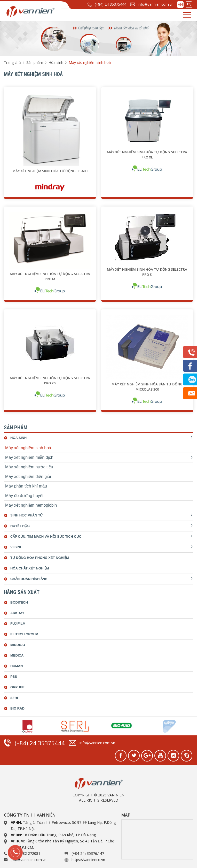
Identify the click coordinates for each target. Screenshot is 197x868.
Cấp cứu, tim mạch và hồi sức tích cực (46, 536)
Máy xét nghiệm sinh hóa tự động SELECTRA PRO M (50, 276)
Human (17, 666)
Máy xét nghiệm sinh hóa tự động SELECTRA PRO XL (147, 155)
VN (180, 5)
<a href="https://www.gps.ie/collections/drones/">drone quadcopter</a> (157, 839)
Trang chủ (12, 62)
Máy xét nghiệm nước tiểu (29, 467)
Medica (17, 655)
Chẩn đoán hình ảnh (29, 579)
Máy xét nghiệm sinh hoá (28, 448)
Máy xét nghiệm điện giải (28, 477)
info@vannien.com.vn (156, 4)
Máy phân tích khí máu (26, 486)
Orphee (17, 687)
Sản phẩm (35, 62)
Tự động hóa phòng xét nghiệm (40, 558)
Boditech (19, 602)
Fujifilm (18, 624)
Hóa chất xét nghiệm (30, 568)
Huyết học (20, 526)
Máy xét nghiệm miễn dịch (29, 457)
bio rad (17, 708)
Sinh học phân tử (26, 515)
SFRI (14, 698)
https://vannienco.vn (88, 860)
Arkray (17, 613)
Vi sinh (16, 547)
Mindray (18, 645)
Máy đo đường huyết (24, 496)
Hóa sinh (56, 62)
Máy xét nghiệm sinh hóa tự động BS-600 (50, 171)
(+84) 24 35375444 (111, 4)
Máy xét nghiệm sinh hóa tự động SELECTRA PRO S (147, 272)
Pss (14, 677)
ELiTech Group (24, 634)
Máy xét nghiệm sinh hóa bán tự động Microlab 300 (147, 387)
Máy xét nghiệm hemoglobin (31, 505)
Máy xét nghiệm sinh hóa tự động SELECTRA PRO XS (50, 380)
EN (189, 5)
